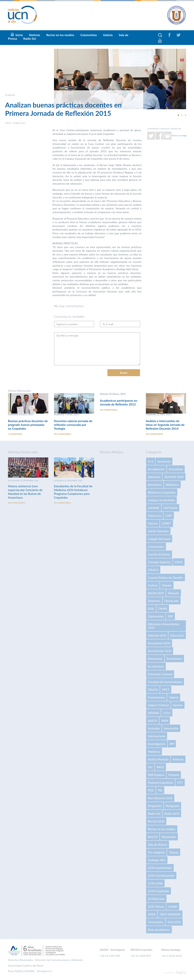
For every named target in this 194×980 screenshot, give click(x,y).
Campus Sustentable (162, 500)
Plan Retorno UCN (160, 798)
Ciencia (153, 523)
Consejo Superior (159, 562)
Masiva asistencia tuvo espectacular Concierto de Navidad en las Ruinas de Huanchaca (25, 492)
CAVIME (154, 508)
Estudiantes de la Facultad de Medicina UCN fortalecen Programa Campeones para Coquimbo (73, 492)
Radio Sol (30, 38)
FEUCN (153, 690)
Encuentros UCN (159, 643)
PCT (180, 782)
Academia (164, 461)
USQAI (173, 906)
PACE (160, 767)
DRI (170, 616)
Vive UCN (174, 922)
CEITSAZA (171, 508)
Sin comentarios (63, 434)
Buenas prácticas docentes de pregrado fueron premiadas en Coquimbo (28, 425)
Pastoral (174, 775)
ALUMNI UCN (174, 477)
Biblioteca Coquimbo (162, 492)
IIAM (165, 720)
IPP (172, 744)
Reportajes (169, 837)
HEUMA (154, 713)
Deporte (174, 593)
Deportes (154, 601)
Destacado (172, 601)
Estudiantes (174, 659)
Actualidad (176, 469)
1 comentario (15, 434)
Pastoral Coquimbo (161, 782)
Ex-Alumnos (156, 666)
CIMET (166, 523)
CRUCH (153, 570)
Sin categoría (156, 852)
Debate (167, 585)
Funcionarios (156, 697)
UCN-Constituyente (161, 875)
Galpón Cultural (158, 705)
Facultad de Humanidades (165, 682)
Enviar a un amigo (179, 135)
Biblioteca (172, 485)
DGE (151, 608)
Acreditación (156, 469)
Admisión (154, 477)
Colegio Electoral (159, 539)
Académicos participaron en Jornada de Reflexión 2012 (119, 402)
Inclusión (154, 728)
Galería (108, 35)
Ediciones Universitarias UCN (164, 626)
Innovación (171, 728)
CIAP (169, 516)
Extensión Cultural (160, 674)
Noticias (178, 759)
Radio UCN (172, 813)
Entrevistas (155, 659)
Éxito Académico (159, 930)
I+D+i (167, 713)
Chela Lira (155, 516)
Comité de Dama (159, 554)
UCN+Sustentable (160, 868)
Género (178, 705)
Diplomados (156, 616)
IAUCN (153, 720)
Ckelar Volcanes (158, 531)
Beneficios (155, 485)
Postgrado (172, 806)
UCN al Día (155, 883)
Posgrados (155, 806)
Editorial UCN (157, 635)
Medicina (154, 751)
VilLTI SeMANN (170, 914)
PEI (160, 790)
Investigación (157, 744)
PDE (151, 790)
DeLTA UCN (156, 593)
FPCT (166, 690)
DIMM (163, 608)
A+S (151, 461)
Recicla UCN (156, 821)
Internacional (157, 736)
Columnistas (89, 35)
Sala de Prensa (158, 844)
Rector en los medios (60, 35)
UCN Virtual (156, 906)
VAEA (152, 914)
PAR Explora (156, 775)
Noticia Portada (158, 759)
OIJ (150, 767)
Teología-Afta (157, 860)
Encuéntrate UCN (160, 651)
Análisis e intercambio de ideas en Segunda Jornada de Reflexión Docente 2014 (165, 425)
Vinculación (156, 922)
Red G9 (153, 837)
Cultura (153, 585)
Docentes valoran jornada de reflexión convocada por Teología (73, 425)
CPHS (179, 562)
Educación (177, 635)
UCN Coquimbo (158, 891)
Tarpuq (174, 852)
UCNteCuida (156, 899)
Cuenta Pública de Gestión (166, 577)
